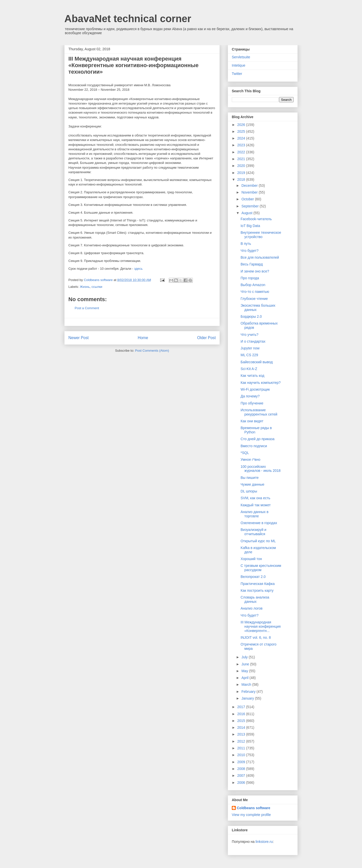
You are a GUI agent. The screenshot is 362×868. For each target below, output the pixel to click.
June (246, 664)
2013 (242, 734)
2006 (242, 783)
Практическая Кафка (258, 584)
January (248, 698)
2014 (242, 727)
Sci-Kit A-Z (249, 369)
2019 (242, 173)
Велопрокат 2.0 (253, 577)
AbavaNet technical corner (128, 19)
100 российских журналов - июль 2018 (261, 469)
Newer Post (79, 338)
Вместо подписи (254, 446)
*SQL (245, 453)
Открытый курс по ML (258, 541)
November (250, 192)
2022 (242, 152)
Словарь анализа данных (255, 599)
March (247, 684)
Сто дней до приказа (258, 439)
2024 (242, 138)
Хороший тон (251, 559)
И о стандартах (253, 341)
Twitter (237, 74)
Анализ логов (252, 608)
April (245, 678)
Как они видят (252, 421)
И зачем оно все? (255, 271)
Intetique (239, 65)
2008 (242, 769)
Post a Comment (87, 308)
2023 (242, 145)
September (250, 206)
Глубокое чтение (254, 299)
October (248, 199)
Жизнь (85, 287)
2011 (242, 748)
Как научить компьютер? (261, 383)
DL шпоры (249, 491)
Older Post (206, 338)
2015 (242, 721)
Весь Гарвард (252, 264)
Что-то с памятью (255, 292)
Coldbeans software (254, 808)
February (249, 692)
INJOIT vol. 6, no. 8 (256, 637)
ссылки (97, 287)
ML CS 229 (249, 355)
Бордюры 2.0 (251, 316)
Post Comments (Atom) (152, 351)
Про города (250, 278)
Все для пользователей (260, 257)
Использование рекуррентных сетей (259, 412)
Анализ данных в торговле (255, 514)
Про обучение (252, 403)
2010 (242, 755)
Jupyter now (250, 348)
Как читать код (252, 376)
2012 (242, 741)
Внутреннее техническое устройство (261, 235)
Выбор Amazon (253, 285)
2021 (242, 159)
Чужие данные (253, 484)
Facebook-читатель (256, 219)
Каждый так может (256, 505)
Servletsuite (241, 57)
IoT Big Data (250, 226)
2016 (242, 714)
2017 (242, 707)
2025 (242, 131)
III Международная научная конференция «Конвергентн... (261, 626)
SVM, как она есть (255, 498)
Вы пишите (250, 478)
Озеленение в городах (259, 523)
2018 (242, 179)
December (250, 186)
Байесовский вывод (257, 362)
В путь (246, 244)
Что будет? (250, 251)
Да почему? (250, 396)
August (247, 213)
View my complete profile (251, 815)
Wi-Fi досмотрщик (255, 389)
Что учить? (250, 335)
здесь (138, 269)
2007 (242, 775)
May (245, 671)
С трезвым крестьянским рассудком (261, 568)
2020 (242, 166)
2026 (242, 125)
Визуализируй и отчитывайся (253, 532)
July (245, 657)
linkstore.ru (264, 842)
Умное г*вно (251, 460)
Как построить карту (257, 590)
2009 (242, 762)
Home (143, 338)
